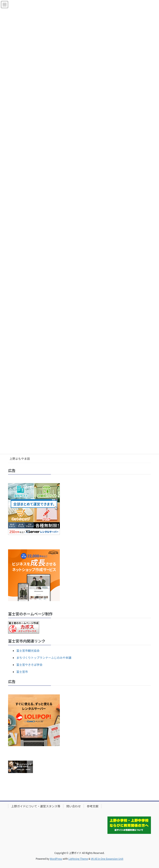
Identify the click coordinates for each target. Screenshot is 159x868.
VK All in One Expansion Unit (107, 859)
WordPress (56, 859)
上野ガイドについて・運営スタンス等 (36, 806)
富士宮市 (22, 672)
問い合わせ (73, 806)
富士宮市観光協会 (28, 651)
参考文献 (93, 806)
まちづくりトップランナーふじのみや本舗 (44, 658)
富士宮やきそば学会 (29, 665)
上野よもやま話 (20, 459)
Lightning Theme (78, 859)
